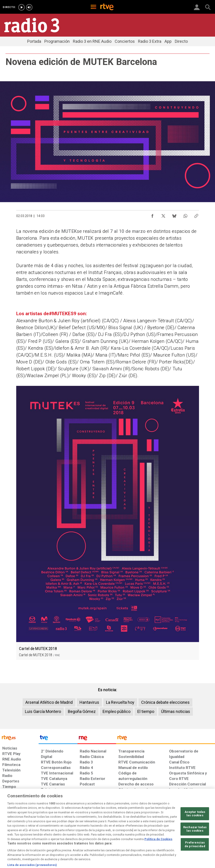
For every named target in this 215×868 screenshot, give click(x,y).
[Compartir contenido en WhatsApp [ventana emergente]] (185, 215)
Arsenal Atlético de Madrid (49, 702)
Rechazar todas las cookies (195, 842)
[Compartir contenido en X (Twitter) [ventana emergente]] (163, 215)
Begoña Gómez (82, 711)
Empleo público (117, 711)
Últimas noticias (176, 711)
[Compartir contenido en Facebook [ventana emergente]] (152, 215)
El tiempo (146, 711)
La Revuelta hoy (120, 702)
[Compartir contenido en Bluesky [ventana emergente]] (174, 215)
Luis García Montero (43, 711)
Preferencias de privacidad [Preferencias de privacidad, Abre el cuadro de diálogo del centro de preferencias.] (195, 857)
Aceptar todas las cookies (195, 826)
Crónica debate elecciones (165, 702)
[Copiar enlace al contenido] (196, 215)
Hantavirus (89, 702)
